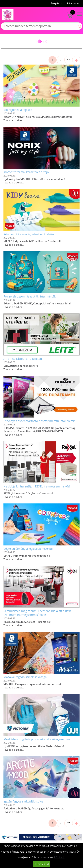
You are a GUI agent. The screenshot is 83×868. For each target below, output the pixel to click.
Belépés (55, 3)
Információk (73, 3)
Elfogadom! (41, 864)
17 (68, 60)
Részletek (59, 857)
